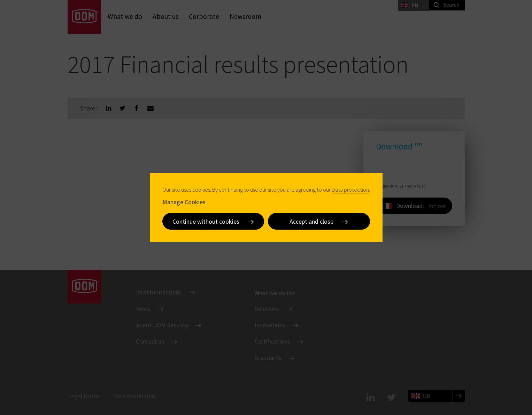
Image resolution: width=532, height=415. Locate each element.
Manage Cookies (184, 202)
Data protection (350, 190)
